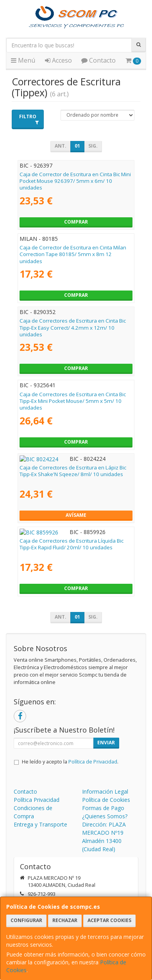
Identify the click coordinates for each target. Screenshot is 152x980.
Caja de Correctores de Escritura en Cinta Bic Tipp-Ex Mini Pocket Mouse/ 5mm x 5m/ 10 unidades (73, 401)
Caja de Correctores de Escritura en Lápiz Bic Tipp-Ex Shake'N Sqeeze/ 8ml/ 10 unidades (73, 471)
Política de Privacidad (93, 762)
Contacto (98, 60)
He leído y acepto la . (70, 762)
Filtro (29, 119)
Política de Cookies (106, 800)
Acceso (58, 60)
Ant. (61, 146)
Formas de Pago (103, 808)
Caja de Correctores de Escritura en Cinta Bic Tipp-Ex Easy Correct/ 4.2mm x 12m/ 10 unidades (73, 328)
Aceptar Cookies (109, 920)
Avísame (76, 515)
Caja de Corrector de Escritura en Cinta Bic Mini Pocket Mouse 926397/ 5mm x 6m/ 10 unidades (75, 181)
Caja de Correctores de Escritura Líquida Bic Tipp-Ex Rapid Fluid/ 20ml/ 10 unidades (72, 544)
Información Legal (105, 791)
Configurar (26, 920)
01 (77, 146)
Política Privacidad (37, 800)
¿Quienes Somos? (105, 816)
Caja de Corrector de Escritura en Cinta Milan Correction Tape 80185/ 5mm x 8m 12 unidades (73, 254)
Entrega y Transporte (40, 824)
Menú (23, 60)
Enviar (106, 743)
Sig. (93, 146)
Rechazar (65, 920)
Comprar (76, 222)
